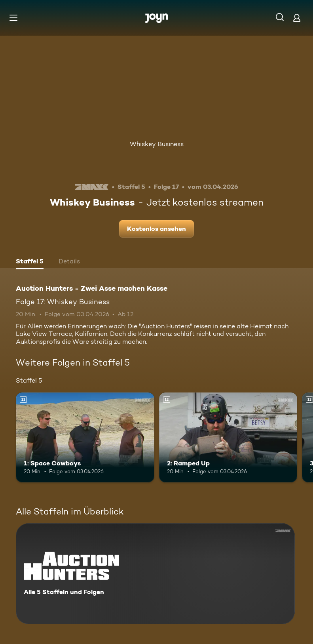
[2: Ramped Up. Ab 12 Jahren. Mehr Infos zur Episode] (228, 437)
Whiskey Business (157, 144)
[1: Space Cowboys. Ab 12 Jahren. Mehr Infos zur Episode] (85, 437)
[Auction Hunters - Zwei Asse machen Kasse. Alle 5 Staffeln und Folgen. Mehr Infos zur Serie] (155, 574)
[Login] (297, 18)
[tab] (30, 262)
